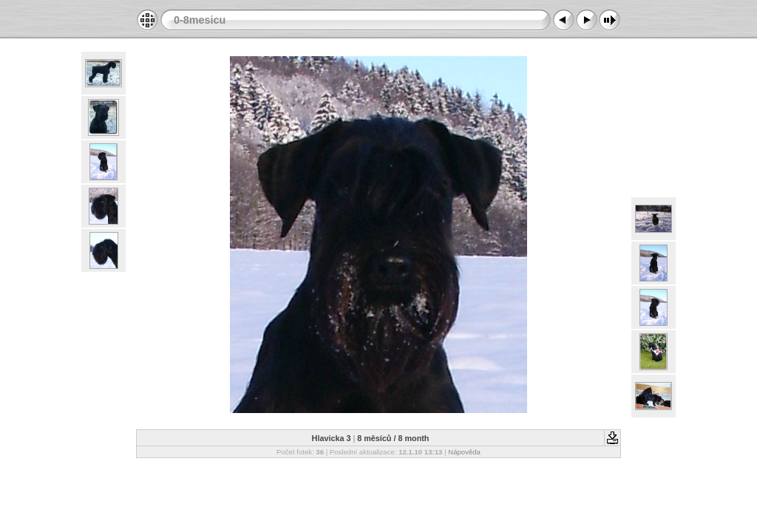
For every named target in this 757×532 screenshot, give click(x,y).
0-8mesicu (200, 20)
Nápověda (464, 452)
